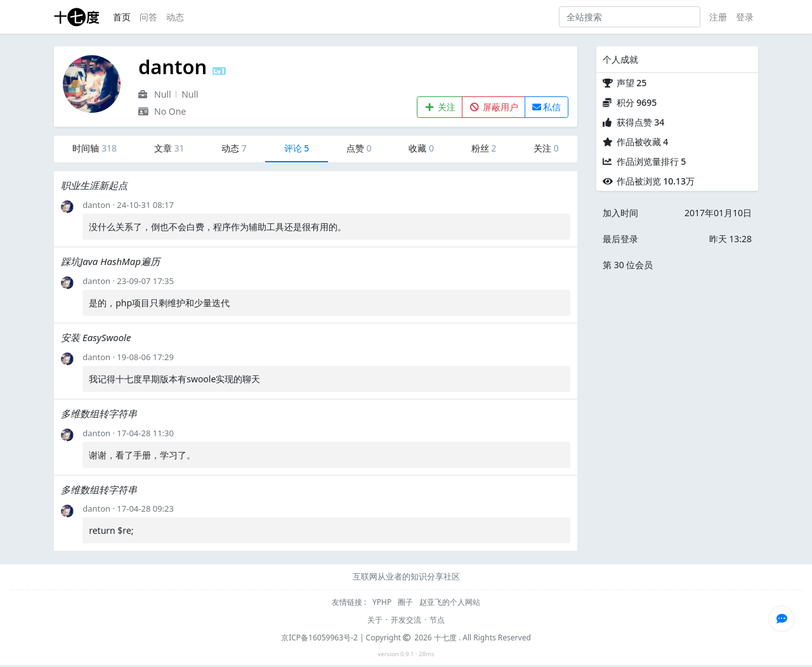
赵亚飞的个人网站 (450, 602)
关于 (375, 620)
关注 (440, 107)
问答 (148, 17)
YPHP (383, 602)
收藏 (421, 148)
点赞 (359, 148)
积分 (637, 102)
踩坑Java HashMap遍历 (110, 261)
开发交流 (406, 620)
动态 (175, 17)
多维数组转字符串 (99, 413)
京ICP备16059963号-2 (319, 638)
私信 (547, 107)
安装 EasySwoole (96, 337)
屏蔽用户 (494, 107)
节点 (437, 620)
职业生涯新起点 (94, 185)
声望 (632, 83)
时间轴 (95, 148)
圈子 (406, 602)
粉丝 (484, 148)
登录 (745, 17)
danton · (100, 205)
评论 (297, 148)
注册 (718, 17)
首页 (122, 17)
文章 (169, 148)
